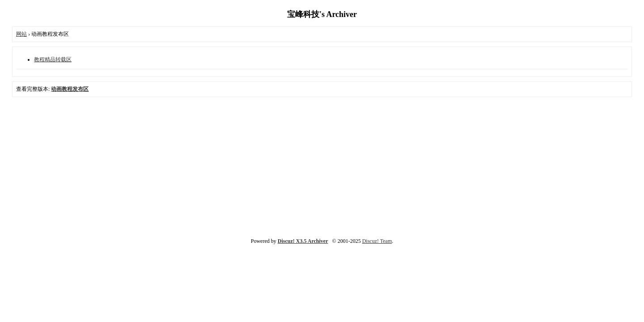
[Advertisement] (322, 166)
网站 (21, 34)
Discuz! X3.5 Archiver (303, 241)
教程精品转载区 (53, 59)
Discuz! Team (377, 241)
